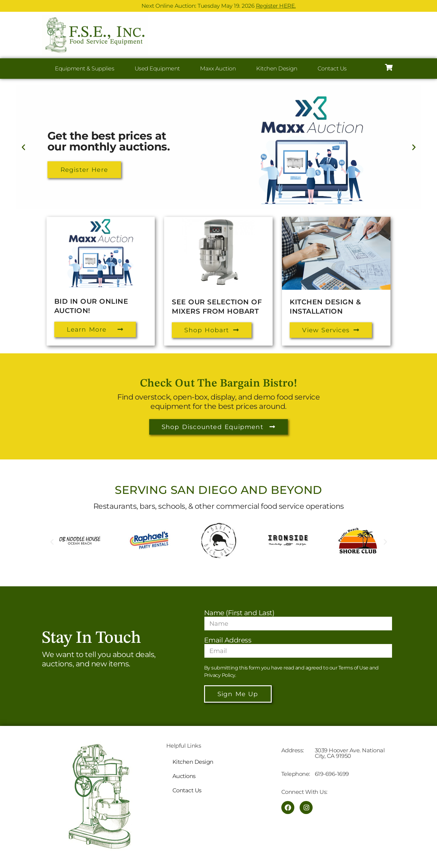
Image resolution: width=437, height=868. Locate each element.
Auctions (184, 776)
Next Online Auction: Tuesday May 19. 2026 (219, 6)
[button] (23, 147)
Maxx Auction (218, 69)
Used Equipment (157, 69)
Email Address (228, 640)
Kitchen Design (277, 69)
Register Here (84, 170)
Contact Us (332, 69)
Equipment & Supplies (85, 69)
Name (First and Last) (239, 613)
